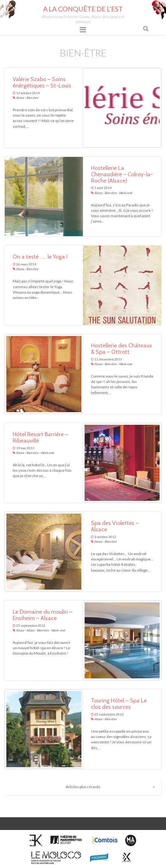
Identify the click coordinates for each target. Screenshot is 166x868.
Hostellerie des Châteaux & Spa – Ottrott (121, 349)
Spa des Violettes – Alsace (115, 526)
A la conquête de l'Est (83, 9)
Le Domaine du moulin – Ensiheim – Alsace (42, 615)
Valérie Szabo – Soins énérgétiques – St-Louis (42, 82)
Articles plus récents (83, 787)
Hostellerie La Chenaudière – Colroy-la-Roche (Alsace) (122, 174)
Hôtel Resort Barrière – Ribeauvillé (40, 437)
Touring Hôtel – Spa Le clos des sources (119, 704)
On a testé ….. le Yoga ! (40, 257)
